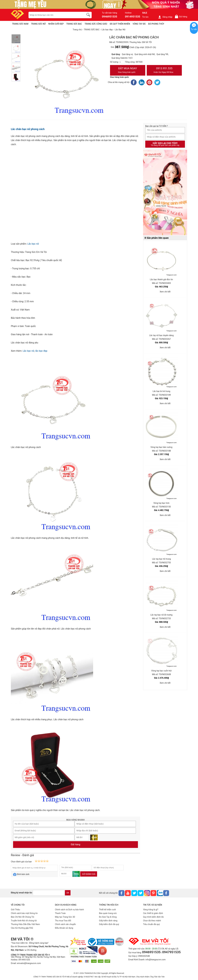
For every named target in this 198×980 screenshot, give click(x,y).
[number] (122, 62)
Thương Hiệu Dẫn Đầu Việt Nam (25, 924)
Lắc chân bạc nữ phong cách (28, 129)
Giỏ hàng (181, 17)
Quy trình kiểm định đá (153, 917)
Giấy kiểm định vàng (108, 921)
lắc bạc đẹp (41, 351)
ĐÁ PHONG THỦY (156, 24)
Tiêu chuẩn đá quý (151, 924)
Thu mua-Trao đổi (63, 921)
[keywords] (55, 15)
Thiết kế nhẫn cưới (107, 910)
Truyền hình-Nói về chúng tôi (24, 921)
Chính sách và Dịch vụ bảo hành (69, 910)
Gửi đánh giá (89, 874)
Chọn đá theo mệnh (152, 921)
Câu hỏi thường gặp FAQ (22, 928)
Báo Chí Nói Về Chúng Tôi (22, 917)
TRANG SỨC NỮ (38, 24)
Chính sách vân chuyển (65, 924)
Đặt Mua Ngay (128, 70)
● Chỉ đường (31, 950)
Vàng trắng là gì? (151, 910)
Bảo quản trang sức (108, 913)
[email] (49, 893)
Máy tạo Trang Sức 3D (65, 917)
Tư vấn (194, 29)
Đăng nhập (165, 17)
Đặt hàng (75, 844)
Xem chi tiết (165, 292)
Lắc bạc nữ (33, 244)
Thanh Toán (60, 913)
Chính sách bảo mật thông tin (24, 913)
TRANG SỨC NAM (20, 24)
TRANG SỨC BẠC (74, 24)
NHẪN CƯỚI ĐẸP (56, 24)
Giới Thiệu (15, 910)
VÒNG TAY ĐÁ (139, 24)
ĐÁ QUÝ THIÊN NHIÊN (120, 24)
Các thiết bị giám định (153, 913)
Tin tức (145, 17)
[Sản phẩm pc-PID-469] (165, 193)
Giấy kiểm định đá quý (109, 924)
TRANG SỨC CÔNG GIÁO (96, 24)
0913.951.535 (164, 70)
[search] (89, 15)
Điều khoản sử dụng (64, 928)
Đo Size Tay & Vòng (108, 917)
